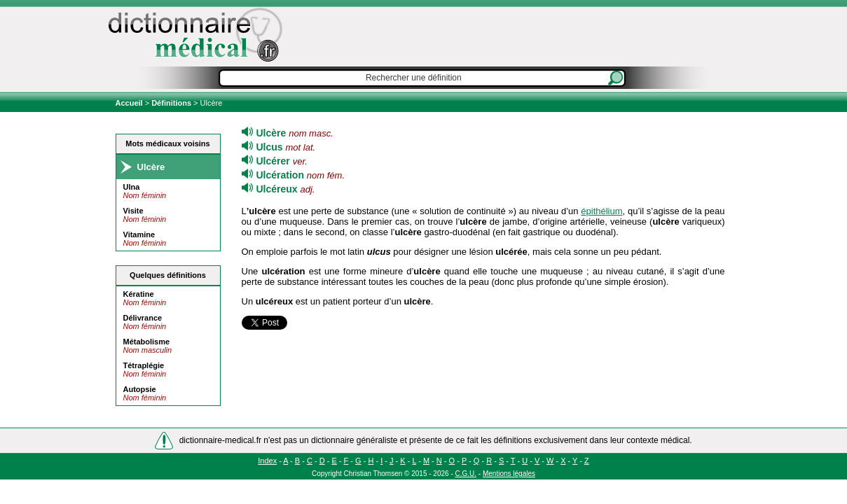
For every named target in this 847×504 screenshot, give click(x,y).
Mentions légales (509, 474)
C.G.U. (466, 474)
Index (267, 461)
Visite (133, 211)
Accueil (130, 103)
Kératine (139, 294)
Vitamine (139, 234)
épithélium (601, 211)
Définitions (171, 103)
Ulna (132, 187)
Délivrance (143, 318)
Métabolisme (147, 342)
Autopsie (140, 389)
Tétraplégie (144, 365)
